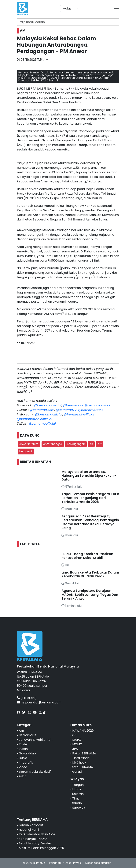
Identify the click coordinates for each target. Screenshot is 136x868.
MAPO (77, 740)
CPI (75, 735)
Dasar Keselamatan (98, 863)
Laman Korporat (31, 825)
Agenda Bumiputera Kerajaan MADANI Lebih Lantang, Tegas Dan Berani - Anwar (90, 595)
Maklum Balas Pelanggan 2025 (41, 848)
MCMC (77, 744)
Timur (77, 798)
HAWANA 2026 (83, 731)
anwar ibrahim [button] (29, 444)
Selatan (78, 794)
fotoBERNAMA (83, 767)
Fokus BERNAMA (84, 753)
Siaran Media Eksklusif (35, 772)
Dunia (23, 758)
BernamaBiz (28, 735)
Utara (77, 789)
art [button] (100, 444)
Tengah (78, 785)
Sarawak (79, 808)
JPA (75, 749)
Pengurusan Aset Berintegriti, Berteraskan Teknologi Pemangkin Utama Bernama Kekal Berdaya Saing (90, 522)
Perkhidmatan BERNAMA (37, 834)
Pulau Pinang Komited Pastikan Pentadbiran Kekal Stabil (87, 556)
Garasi (77, 772)
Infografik (26, 763)
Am (21, 731)
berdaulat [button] (26, 451)
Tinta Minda (81, 758)
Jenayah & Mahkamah (36, 740)
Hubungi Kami (29, 830)
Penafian (55, 863)
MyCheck (79, 763)
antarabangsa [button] (53, 444)
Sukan (23, 749)
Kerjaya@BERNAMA (33, 839)
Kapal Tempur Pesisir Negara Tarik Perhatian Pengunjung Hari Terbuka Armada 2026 (90, 498)
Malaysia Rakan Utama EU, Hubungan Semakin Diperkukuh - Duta (89, 476)
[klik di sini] (29, 698)
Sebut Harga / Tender (35, 843)
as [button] (91, 444)
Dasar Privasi (73, 863)
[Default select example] (71, 9)
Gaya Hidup (27, 753)
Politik (23, 744)
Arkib (23, 776)
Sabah (77, 803)
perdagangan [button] (76, 444)
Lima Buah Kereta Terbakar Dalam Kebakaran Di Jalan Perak (90, 574)
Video (23, 767)
